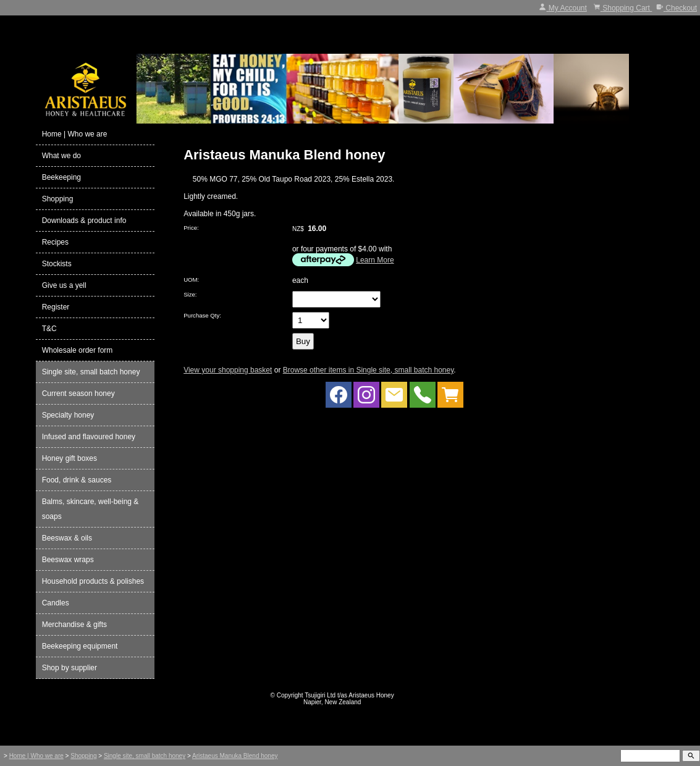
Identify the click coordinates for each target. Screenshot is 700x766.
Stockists (57, 264)
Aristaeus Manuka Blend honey (235, 756)
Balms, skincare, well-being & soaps (91, 509)
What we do (61, 156)
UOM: (191, 280)
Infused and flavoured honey (89, 437)
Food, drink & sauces (77, 480)
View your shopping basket (228, 370)
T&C (49, 329)
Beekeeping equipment (80, 646)
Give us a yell (64, 285)
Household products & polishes (93, 581)
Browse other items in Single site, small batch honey (369, 370)
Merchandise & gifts (74, 625)
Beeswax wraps (68, 560)
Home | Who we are (75, 134)
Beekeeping (61, 177)
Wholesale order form (78, 350)
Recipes (55, 242)
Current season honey (78, 394)
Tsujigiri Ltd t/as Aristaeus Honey (349, 695)
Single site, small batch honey (91, 372)
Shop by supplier (70, 668)
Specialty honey (68, 415)
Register (56, 307)
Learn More (375, 260)
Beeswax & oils (67, 538)
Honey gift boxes (70, 458)
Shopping (58, 199)
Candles (56, 603)
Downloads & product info (84, 221)
